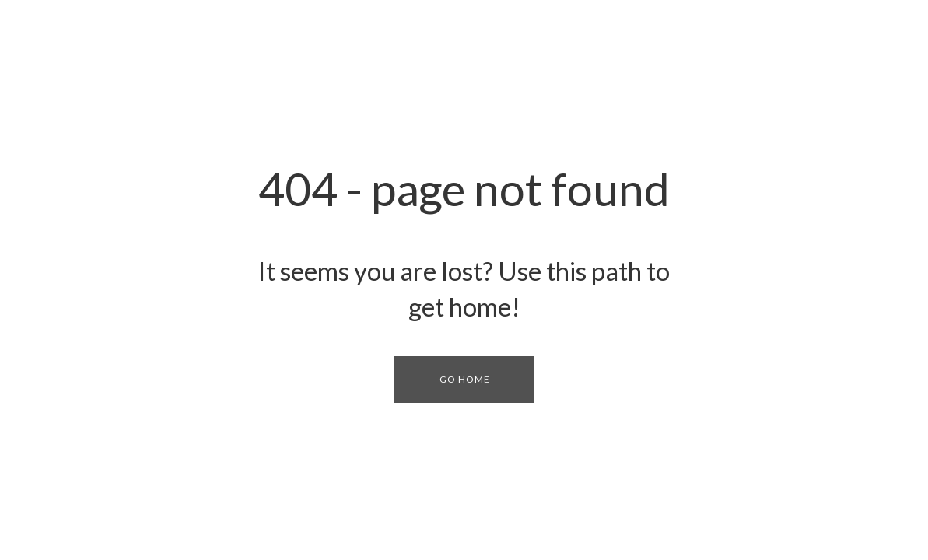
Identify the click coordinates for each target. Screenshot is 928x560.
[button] (464, 380)
